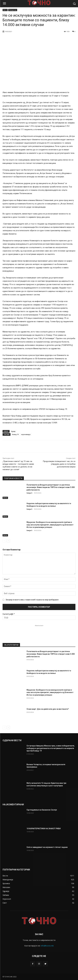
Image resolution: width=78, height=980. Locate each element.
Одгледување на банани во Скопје (42, 810)
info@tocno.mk (47, 946)
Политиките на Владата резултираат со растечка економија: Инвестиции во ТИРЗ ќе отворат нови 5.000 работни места (51, 487)
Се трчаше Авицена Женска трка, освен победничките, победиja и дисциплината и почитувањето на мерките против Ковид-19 (51, 748)
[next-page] (8, 541)
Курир (13, 431)
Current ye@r (9, 614)
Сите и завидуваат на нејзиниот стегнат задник (47, 847)
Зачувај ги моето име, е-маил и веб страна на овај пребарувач (32, 600)
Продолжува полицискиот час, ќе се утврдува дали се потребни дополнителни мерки (59, 464)
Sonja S (29, 493)
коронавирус (26, 434)
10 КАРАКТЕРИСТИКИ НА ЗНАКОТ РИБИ (44, 829)
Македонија (13, 10)
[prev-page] (4, 541)
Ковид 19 (15, 434)
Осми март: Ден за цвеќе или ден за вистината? (48, 709)
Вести (5, 10)
